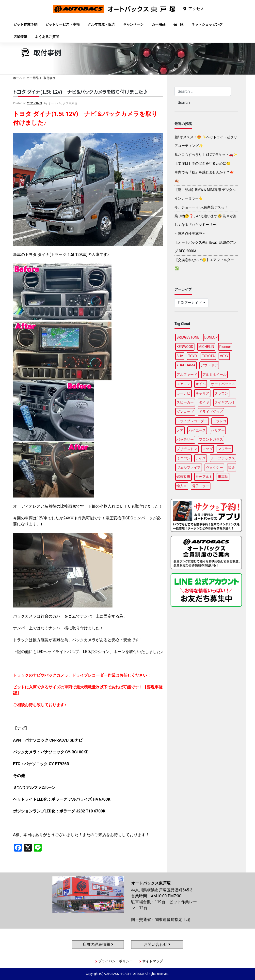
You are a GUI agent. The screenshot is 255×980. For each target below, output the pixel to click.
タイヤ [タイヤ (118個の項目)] (204, 402)
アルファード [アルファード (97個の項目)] (187, 374)
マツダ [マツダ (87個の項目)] (207, 449)
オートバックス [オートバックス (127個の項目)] (223, 384)
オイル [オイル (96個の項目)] (201, 384)
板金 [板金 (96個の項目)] (232, 467)
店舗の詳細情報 (98, 944)
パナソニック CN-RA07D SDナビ (54, 740)
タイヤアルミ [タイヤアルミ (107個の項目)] (225, 402)
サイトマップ (153, 961)
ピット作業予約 (25, 24)
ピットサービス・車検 (63, 24)
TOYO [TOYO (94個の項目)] (192, 356)
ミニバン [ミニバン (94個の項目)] (183, 458)
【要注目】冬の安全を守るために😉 (202, 163)
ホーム (17, 78)
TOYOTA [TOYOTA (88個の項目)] (208, 356)
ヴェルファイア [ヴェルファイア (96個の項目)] (189, 467)
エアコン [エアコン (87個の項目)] (183, 384)
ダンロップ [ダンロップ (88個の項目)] (185, 412)
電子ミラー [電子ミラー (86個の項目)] (201, 486)
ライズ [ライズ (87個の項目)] (201, 458)
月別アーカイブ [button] (190, 303)
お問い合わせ (157, 944)
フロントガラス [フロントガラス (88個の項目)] (211, 439)
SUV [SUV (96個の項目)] (180, 356)
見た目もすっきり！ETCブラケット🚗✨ (206, 155)
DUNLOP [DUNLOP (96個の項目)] (211, 337)
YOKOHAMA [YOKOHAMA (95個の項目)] (186, 365)
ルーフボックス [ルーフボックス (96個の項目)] (223, 458)
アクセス (196, 9)
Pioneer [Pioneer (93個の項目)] (225, 347)
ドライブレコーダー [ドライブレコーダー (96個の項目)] (192, 421)
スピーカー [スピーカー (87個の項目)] (185, 402)
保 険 (178, 24)
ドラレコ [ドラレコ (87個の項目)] (220, 421)
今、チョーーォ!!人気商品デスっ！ (201, 207)
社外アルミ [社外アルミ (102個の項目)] (204, 477)
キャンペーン (133, 24)
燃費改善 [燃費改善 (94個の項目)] (183, 477)
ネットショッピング (207, 24)
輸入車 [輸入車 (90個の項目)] (182, 486)
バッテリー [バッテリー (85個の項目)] (185, 439)
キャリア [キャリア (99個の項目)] (202, 393)
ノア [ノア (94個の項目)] (180, 430)
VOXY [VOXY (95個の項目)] (224, 356)
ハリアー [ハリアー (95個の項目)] (218, 430)
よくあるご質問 (47, 37)
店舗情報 (20, 37)
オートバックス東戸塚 (114, 13)
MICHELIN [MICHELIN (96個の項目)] (206, 347)
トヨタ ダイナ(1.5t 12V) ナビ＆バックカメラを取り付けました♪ (80, 92)
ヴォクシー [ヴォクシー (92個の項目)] (214, 467)
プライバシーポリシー (115, 961)
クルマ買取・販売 (101, 24)
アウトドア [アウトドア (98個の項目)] (209, 365)
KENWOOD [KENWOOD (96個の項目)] (185, 347)
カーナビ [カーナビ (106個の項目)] (183, 393)
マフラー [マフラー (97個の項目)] (225, 449)
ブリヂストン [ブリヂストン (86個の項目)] (187, 449)
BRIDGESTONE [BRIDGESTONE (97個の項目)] (188, 337)
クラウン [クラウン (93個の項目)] (221, 393)
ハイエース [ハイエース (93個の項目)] (197, 430)
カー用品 (159, 24)
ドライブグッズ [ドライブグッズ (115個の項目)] (211, 412)
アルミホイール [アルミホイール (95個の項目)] (214, 374)
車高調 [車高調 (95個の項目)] (223, 477)
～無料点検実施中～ (190, 233)
